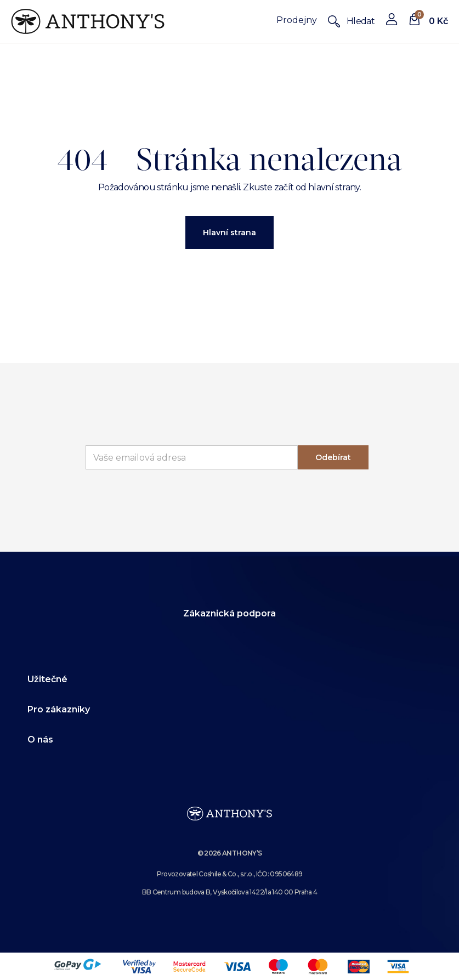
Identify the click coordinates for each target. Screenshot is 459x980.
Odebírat (333, 457)
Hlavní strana (229, 233)
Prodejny (297, 20)
